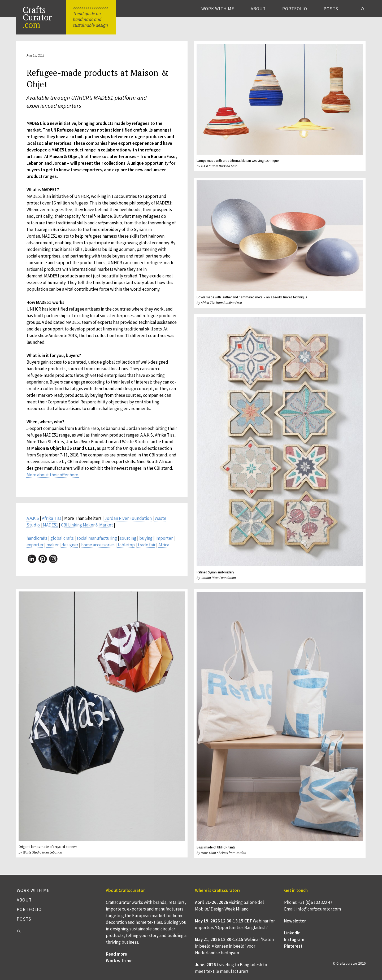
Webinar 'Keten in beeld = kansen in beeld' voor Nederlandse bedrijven (234, 946)
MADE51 (50, 525)
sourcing (128, 538)
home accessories (98, 545)
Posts (331, 9)
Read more (116, 954)
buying (146, 538)
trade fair (147, 545)
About (258, 9)
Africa (164, 545)
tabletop (126, 545)
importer (164, 538)
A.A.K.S (33, 518)
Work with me (218, 9)
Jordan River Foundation (128, 518)
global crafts (62, 538)
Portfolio (295, 9)
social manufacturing (97, 538)
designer (70, 545)
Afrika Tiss (52, 518)
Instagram (294, 939)
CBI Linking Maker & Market (87, 525)
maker (53, 545)
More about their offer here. (53, 475)
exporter (35, 545)
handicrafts (37, 538)
